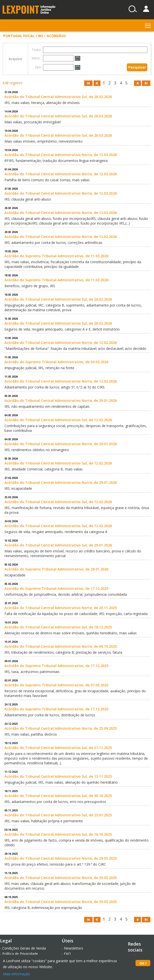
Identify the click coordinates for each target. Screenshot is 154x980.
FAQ (67, 954)
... (132, 83)
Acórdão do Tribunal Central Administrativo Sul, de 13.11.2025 (58, 776)
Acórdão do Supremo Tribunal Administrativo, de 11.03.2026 (56, 256)
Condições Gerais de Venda (24, 948)
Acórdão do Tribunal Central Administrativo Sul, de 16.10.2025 (58, 834)
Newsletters (74, 948)
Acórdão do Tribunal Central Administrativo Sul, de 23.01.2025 (58, 815)
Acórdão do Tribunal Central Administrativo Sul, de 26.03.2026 (58, 116)
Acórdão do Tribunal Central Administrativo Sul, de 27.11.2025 (58, 748)
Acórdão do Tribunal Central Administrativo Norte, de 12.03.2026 (61, 155)
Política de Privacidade (20, 954)
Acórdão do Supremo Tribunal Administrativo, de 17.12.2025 (56, 588)
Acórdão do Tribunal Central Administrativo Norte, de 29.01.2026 (61, 400)
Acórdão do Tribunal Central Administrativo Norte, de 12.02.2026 (61, 237)
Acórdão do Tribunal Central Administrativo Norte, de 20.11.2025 (61, 608)
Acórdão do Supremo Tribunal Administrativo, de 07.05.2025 (56, 685)
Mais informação (17, 974)
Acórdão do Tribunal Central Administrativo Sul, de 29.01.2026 (58, 545)
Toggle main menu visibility (148, 25)
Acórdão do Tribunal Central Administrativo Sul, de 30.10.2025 (58, 796)
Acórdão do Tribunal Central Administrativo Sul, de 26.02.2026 (58, 97)
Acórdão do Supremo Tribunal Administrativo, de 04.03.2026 (56, 362)
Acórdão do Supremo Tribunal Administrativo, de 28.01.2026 (56, 569)
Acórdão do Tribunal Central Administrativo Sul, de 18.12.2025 (58, 627)
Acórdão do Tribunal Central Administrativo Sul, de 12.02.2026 (58, 420)
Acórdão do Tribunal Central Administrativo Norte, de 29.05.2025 (61, 858)
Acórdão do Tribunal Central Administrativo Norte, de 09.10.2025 (61, 646)
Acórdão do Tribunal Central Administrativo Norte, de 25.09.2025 (61, 728)
